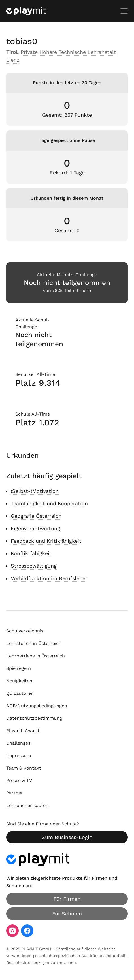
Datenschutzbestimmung (34, 718)
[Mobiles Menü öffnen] (124, 11)
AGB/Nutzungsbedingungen (37, 706)
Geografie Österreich (36, 516)
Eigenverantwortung (35, 528)
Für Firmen (67, 899)
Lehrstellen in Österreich (34, 643)
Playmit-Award (23, 731)
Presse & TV (19, 780)
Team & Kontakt (24, 768)
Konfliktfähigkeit (31, 553)
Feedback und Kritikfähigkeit (46, 541)
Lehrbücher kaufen (27, 805)
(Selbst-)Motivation (35, 491)
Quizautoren (20, 693)
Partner (15, 793)
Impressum (19, 756)
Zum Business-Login (67, 837)
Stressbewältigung (34, 566)
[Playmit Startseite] (26, 11)
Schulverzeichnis (25, 631)
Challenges (18, 743)
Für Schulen (67, 914)
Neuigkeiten (19, 681)
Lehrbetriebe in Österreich (36, 656)
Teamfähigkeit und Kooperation (49, 503)
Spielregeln (19, 668)
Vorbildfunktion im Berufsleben (50, 578)
